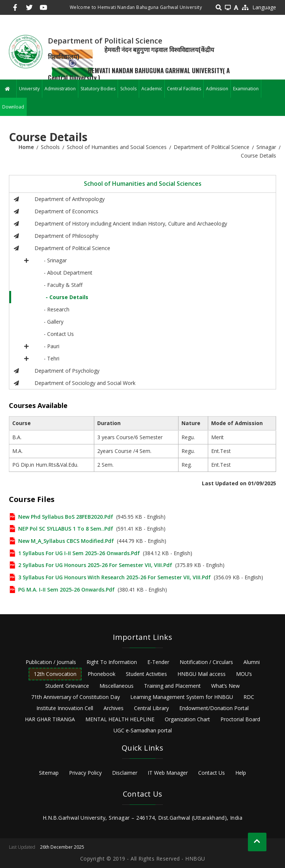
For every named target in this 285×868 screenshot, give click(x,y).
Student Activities (146, 674)
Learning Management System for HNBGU (182, 697)
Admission (217, 89)
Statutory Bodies (98, 89)
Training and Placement (172, 686)
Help (241, 773)
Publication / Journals (51, 662)
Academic (152, 89)
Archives (114, 708)
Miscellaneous (117, 686)
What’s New (225, 686)
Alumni (252, 662)
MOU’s (244, 674)
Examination (246, 89)
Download (13, 107)
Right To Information (112, 662)
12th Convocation (55, 674)
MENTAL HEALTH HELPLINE (120, 719)
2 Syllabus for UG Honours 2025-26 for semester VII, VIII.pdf (95, 565)
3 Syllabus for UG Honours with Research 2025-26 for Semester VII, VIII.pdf (114, 577)
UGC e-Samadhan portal (143, 730)
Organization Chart (187, 719)
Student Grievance (67, 686)
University (29, 89)
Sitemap (49, 773)
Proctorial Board (240, 719)
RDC (249, 697)
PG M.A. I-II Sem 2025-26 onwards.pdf (66, 590)
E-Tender (158, 662)
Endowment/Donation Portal (214, 708)
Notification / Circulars (206, 662)
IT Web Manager (168, 773)
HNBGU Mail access (202, 674)
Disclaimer (125, 773)
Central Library (151, 708)
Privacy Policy (85, 773)
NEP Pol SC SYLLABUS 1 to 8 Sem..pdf (66, 529)
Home (26, 147)
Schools (128, 89)
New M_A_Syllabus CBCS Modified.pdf (66, 541)
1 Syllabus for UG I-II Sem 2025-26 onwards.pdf (79, 553)
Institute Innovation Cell (65, 708)
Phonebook (101, 674)
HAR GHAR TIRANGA (50, 719)
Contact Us (212, 773)
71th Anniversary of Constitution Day (76, 697)
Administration (60, 89)
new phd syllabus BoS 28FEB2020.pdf (66, 517)
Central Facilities (184, 89)
